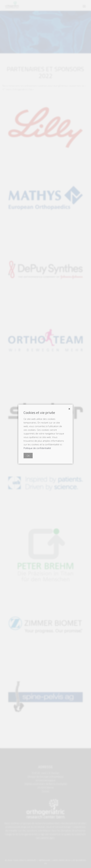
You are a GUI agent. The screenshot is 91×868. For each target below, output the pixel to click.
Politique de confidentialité (37, 448)
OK (28, 455)
